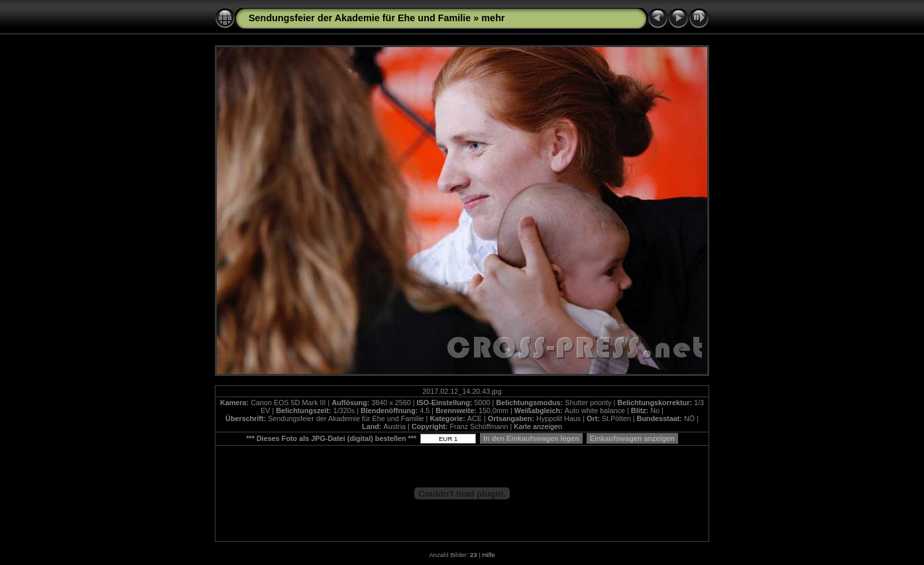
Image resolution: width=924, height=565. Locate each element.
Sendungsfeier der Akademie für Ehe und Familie (360, 18)
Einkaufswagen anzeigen (632, 438)
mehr (493, 18)
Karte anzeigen (538, 426)
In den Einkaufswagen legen (531, 438)
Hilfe (489, 555)
